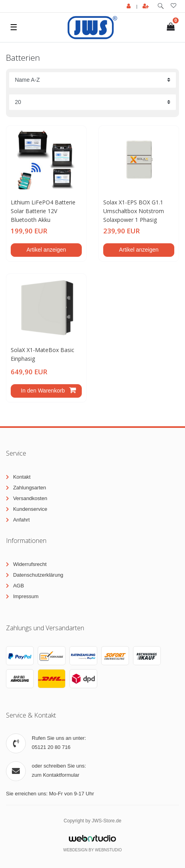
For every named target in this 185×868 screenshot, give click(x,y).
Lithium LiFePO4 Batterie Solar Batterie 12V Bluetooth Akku (43, 211)
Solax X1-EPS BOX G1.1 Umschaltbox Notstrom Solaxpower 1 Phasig (134, 211)
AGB (18, 586)
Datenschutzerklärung (38, 575)
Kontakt (22, 477)
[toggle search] (161, 6)
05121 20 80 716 (51, 747)
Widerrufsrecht (30, 564)
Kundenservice (30, 509)
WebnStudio (108, 850)
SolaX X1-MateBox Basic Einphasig (42, 354)
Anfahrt (21, 520)
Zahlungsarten (30, 488)
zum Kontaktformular (56, 775)
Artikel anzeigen (46, 250)
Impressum (26, 596)
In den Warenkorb (48, 391)
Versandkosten (30, 498)
